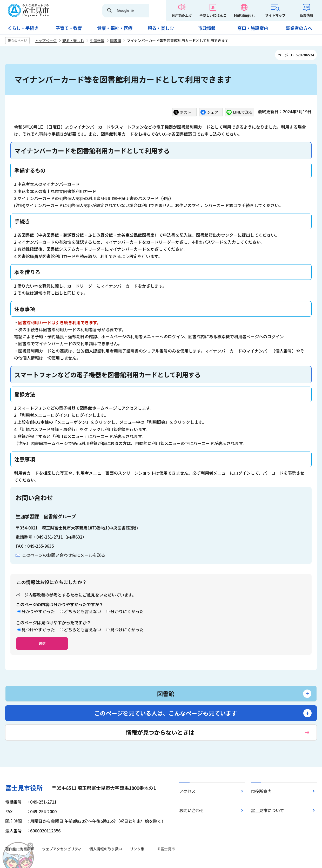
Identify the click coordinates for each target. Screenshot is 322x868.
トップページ (46, 41)
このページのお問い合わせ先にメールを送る (64, 555)
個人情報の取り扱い (106, 849)
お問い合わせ (192, 810)
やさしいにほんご (213, 15)
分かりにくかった (127, 611)
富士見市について (267, 810)
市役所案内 (261, 791)
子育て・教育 (69, 28)
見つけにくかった (127, 630)
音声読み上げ (182, 15)
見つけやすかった (38, 630)
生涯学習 (97, 41)
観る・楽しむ (161, 28)
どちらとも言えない (83, 611)
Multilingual (244, 15)
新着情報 (306, 15)
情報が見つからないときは (160, 732)
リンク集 (137, 849)
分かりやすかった (38, 611)
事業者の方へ (299, 28)
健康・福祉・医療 (115, 28)
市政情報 (207, 28)
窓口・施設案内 (253, 28)
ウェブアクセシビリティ (62, 849)
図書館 (116, 41)
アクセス (187, 791)
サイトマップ (275, 15)
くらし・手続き (23, 28)
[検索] (125, 11)
